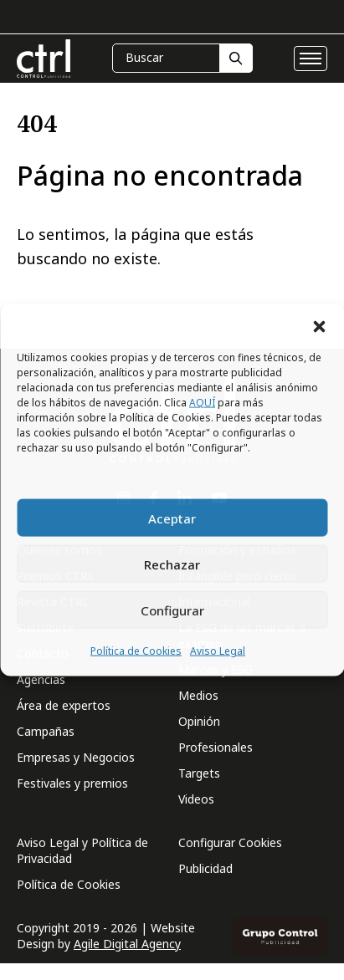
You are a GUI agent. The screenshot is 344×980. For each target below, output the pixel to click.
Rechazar (172, 564)
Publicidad (205, 868)
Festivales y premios (72, 783)
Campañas (46, 731)
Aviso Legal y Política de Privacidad (82, 850)
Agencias (41, 679)
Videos (196, 799)
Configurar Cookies (230, 842)
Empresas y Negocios (76, 757)
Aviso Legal (218, 651)
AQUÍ (202, 403)
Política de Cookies (136, 651)
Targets (199, 773)
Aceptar (172, 518)
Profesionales (216, 747)
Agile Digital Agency (127, 944)
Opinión (199, 721)
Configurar (172, 610)
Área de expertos (64, 705)
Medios (198, 695)
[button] (319, 325)
